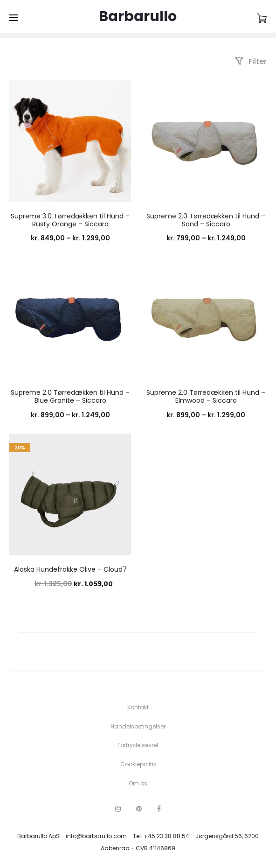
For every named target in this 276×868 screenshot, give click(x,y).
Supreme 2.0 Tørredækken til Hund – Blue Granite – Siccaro (70, 396)
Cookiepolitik (138, 764)
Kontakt (138, 707)
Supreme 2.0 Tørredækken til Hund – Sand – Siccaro (206, 220)
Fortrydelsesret (138, 745)
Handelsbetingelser (138, 726)
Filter (251, 61)
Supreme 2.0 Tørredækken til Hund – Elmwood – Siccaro (206, 396)
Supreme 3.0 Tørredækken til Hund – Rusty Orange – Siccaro (70, 220)
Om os (138, 783)
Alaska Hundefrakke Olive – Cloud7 (70, 569)
